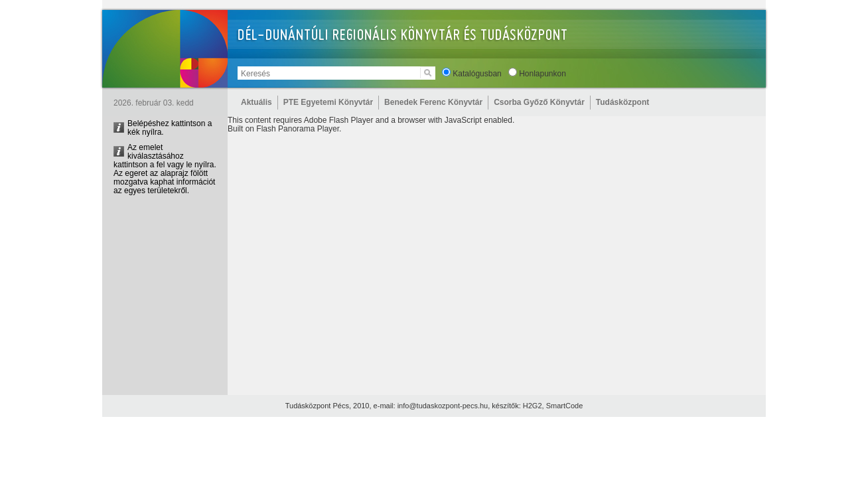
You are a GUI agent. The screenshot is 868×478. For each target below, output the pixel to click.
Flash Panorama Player (298, 129)
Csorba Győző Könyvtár (539, 102)
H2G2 (533, 406)
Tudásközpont (622, 102)
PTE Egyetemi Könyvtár (328, 102)
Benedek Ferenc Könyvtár (433, 102)
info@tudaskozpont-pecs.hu (443, 406)
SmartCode (565, 406)
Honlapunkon (542, 74)
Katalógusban (477, 74)
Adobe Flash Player (339, 120)
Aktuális (256, 102)
